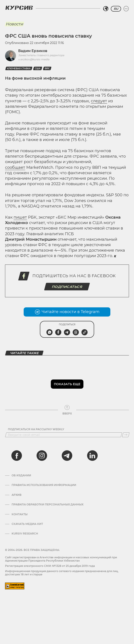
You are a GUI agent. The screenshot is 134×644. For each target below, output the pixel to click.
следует (99, 101)
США (38, 69)
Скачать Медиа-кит (27, 524)
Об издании (21, 475)
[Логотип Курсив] (19, 8)
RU (116, 9)
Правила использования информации (44, 485)
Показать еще (67, 384)
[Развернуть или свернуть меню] (126, 9)
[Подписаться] (126, 435)
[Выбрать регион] (106, 9)
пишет (20, 217)
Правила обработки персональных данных (48, 505)
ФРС (47, 69)
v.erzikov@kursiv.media (34, 59)
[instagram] (42, 456)
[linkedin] (92, 456)
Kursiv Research (25, 534)
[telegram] (67, 456)
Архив (17, 495)
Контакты (20, 514)
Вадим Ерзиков (33, 51)
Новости (14, 24)
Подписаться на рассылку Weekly (36, 429)
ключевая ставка (19, 69)
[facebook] (17, 456)
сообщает (15, 167)
